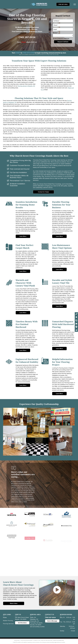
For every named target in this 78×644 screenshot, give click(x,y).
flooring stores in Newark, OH (26, 86)
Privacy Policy (17, 640)
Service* (55, 33)
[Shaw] (30, 523)
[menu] (75, 4)
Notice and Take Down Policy (47, 640)
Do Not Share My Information (27, 640)
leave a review (30, 498)
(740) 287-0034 (27, 37)
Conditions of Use (37, 640)
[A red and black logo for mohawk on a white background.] (12, 522)
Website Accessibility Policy (59, 640)
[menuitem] (9, 617)
